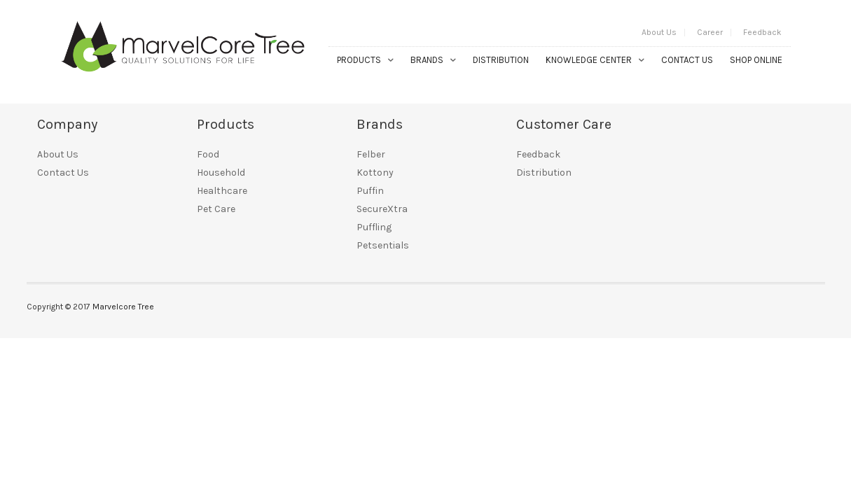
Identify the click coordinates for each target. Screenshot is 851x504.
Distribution (501, 60)
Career (710, 32)
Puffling (374, 227)
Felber (371, 154)
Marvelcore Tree (123, 307)
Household (221, 173)
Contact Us (687, 60)
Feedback (762, 32)
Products (359, 60)
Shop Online (756, 60)
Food (208, 154)
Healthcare (222, 191)
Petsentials (383, 245)
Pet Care (216, 209)
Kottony (375, 173)
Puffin (370, 191)
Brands (427, 60)
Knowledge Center (589, 60)
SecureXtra (382, 209)
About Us (659, 32)
